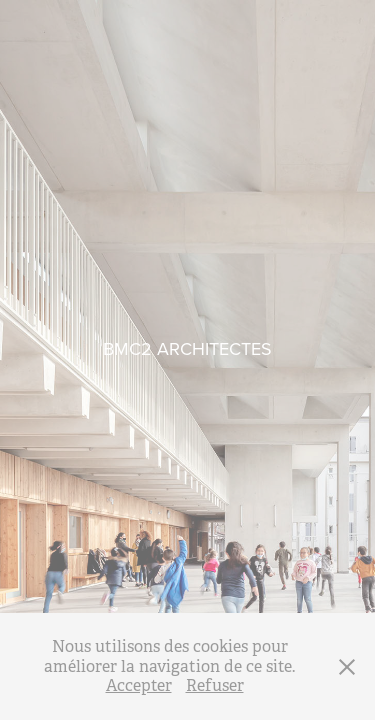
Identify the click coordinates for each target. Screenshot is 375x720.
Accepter (139, 685)
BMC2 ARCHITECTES (187, 348)
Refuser (215, 685)
